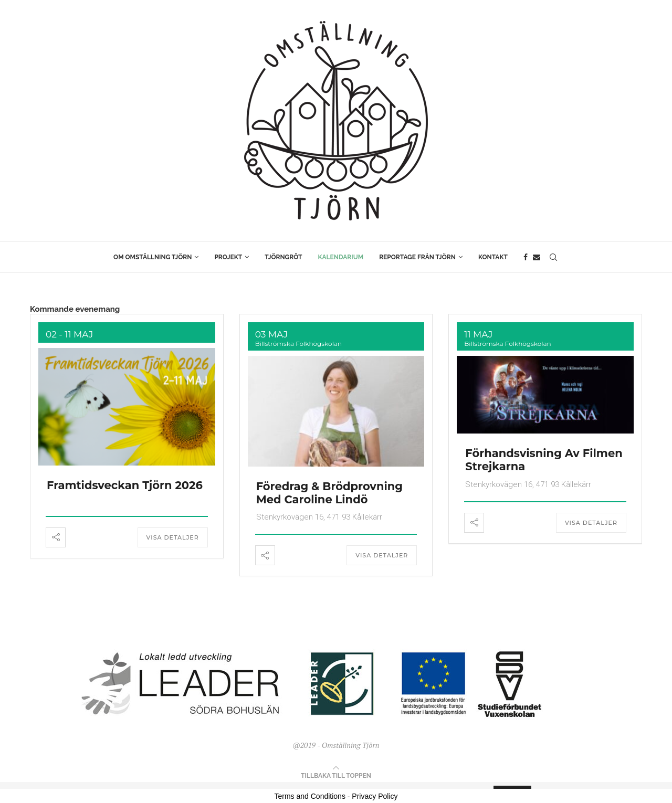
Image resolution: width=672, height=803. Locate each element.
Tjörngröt (283, 257)
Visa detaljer (173, 537)
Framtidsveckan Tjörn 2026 (125, 485)
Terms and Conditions (310, 796)
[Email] (537, 257)
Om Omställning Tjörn (153, 257)
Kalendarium (341, 257)
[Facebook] (526, 257)
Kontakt (493, 257)
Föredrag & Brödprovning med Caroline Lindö (329, 493)
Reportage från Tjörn (417, 257)
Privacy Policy (375, 796)
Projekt (228, 257)
